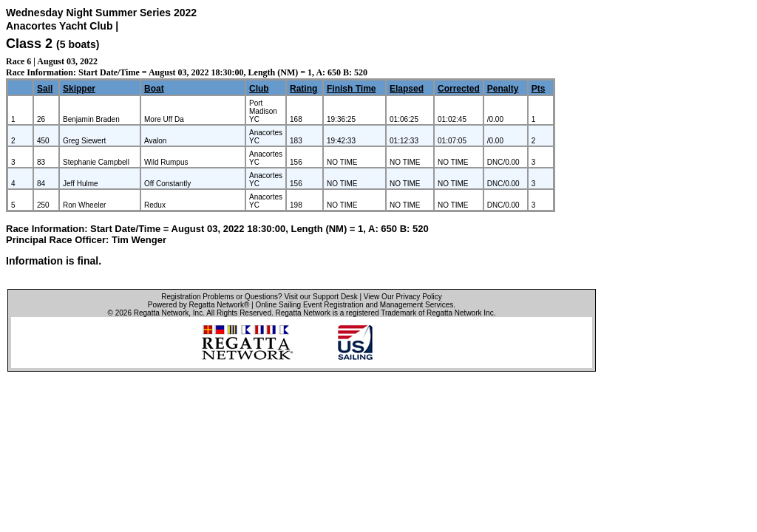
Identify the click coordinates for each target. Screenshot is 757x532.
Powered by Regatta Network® (198, 305)
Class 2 (29, 44)
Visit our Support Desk (320, 297)
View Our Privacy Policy (403, 297)
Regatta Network (161, 313)
